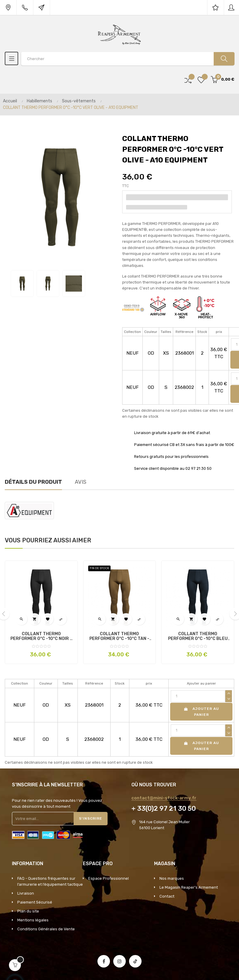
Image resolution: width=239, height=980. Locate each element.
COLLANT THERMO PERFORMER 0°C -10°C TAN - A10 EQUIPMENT (119, 636)
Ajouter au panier (201, 712)
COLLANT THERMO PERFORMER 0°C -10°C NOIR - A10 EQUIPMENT (41, 636)
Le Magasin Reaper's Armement (189, 887)
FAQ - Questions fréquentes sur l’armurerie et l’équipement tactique (50, 881)
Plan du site (28, 911)
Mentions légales (33, 920)
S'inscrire (91, 818)
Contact (167, 896)
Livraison (26, 893)
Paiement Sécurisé (35, 902)
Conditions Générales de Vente (46, 929)
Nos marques (172, 878)
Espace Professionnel (108, 878)
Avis (81, 482)
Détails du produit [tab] (33, 482)
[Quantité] (198, 696)
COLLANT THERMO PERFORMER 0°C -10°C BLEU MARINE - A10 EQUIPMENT (198, 636)
